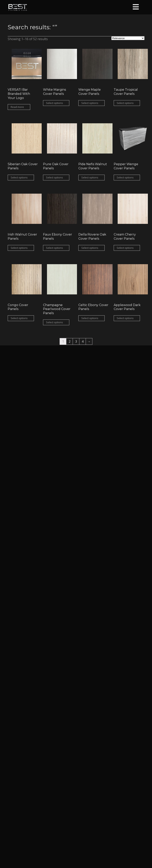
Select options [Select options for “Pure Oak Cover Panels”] (54, 177)
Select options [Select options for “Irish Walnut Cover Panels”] (19, 248)
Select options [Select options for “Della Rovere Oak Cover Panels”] (90, 248)
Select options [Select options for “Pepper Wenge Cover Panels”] (125, 177)
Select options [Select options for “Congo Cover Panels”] (19, 318)
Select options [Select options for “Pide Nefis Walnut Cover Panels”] (90, 177)
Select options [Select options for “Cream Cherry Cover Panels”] (125, 248)
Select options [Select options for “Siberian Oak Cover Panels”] (19, 177)
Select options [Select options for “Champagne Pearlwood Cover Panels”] (54, 322)
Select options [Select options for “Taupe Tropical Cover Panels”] (125, 103)
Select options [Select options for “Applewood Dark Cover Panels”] (125, 318)
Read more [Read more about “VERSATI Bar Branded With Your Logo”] (17, 107)
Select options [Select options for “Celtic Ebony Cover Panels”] (90, 318)
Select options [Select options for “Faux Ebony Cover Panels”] (54, 248)
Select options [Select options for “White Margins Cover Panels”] (54, 103)
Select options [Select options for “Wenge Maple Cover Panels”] (90, 103)
